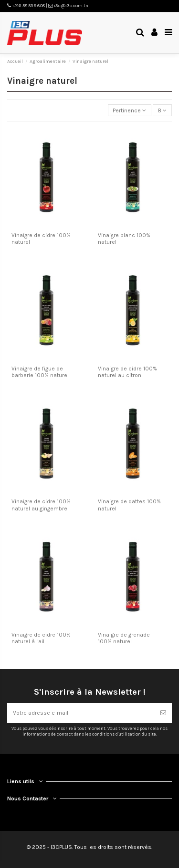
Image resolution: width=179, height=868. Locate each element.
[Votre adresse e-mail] (81, 713)
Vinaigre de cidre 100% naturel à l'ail (41, 638)
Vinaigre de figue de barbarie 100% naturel (40, 372)
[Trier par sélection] (130, 110)
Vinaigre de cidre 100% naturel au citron (127, 372)
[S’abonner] (163, 713)
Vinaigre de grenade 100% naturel (124, 638)
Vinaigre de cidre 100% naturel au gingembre (41, 505)
